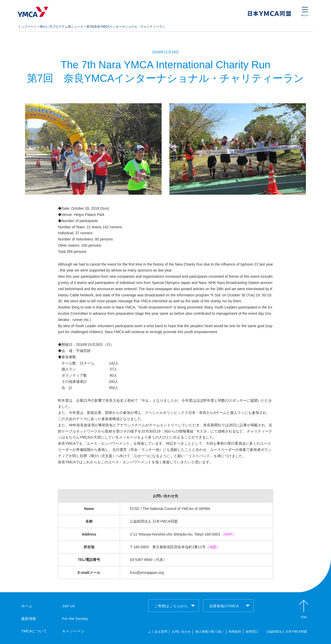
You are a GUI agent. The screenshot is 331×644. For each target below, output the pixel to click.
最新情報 (29, 619)
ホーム (27, 606)
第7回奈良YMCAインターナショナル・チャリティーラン (126, 27)
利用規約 (235, 632)
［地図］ (213, 547)
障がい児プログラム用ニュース (62, 27)
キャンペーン (73, 631)
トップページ (27, 27)
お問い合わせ (181, 632)
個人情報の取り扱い (210, 632)
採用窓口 (252, 632)
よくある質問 (158, 632)
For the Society (75, 619)
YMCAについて (34, 631)
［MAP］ (229, 534)
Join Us (69, 606)
